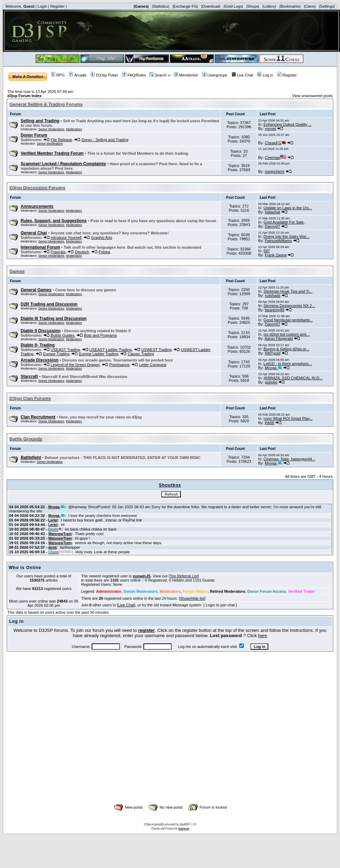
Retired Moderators (228, 591)
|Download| (211, 6)
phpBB (184, 824)
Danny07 (272, 226)
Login (42, 6)
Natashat (272, 212)
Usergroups (215, 75)
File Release (61, 140)
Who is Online (25, 568)
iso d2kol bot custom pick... (286, 334)
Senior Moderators (51, 129)
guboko (271, 382)
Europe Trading (56, 354)
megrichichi (275, 172)
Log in (265, 75)
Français (58, 252)
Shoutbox (170, 485)
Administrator (109, 591)
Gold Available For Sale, (284, 222)
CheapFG (275, 143)
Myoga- (274, 368)
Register (58, 6)
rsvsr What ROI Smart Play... (288, 418)
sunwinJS (141, 576)
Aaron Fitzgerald (279, 338)
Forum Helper (195, 591)
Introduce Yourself (66, 238)
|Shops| (253, 6)
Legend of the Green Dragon (75, 365)
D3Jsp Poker (104, 75)
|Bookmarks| (290, 6)
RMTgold (273, 353)
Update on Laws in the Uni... (288, 208)
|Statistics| (161, 6)
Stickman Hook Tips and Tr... (288, 291)
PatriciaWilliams (278, 241)
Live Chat (242, 75)
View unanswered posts (312, 96)
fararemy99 (275, 310)
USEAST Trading (65, 350)
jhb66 (270, 423)
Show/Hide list (192, 598)
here (263, 636)
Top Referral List (184, 576)
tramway (184, 828)
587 (267, 251)
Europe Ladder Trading (98, 354)
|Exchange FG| (185, 6)
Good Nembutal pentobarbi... (288, 320)
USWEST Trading (157, 350)
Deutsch (82, 252)
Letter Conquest (153, 365)
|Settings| (327, 6)
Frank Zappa (276, 255)
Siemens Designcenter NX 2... (289, 306)
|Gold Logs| (233, 6)
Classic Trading (141, 354)
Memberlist (186, 75)
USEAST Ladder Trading (111, 350)
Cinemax (276, 158)
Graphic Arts (102, 238)
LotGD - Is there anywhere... (288, 364)
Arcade (78, 75)
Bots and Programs (100, 335)
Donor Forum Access (267, 591)
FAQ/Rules (134, 75)
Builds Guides (63, 335)
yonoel (270, 129)
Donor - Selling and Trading (105, 140)
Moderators (74, 129)
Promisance (119, 365)
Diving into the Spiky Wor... (286, 236)
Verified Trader (302, 591)
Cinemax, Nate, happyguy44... (289, 459)
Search (158, 75)
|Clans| (310, 6)
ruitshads (273, 296)
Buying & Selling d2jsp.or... (286, 349)
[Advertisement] (66, 735)
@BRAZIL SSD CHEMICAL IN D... (293, 378)
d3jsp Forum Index (24, 96)
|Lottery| (269, 6)
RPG (58, 75)
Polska (104, 252)
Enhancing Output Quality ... (288, 124)
